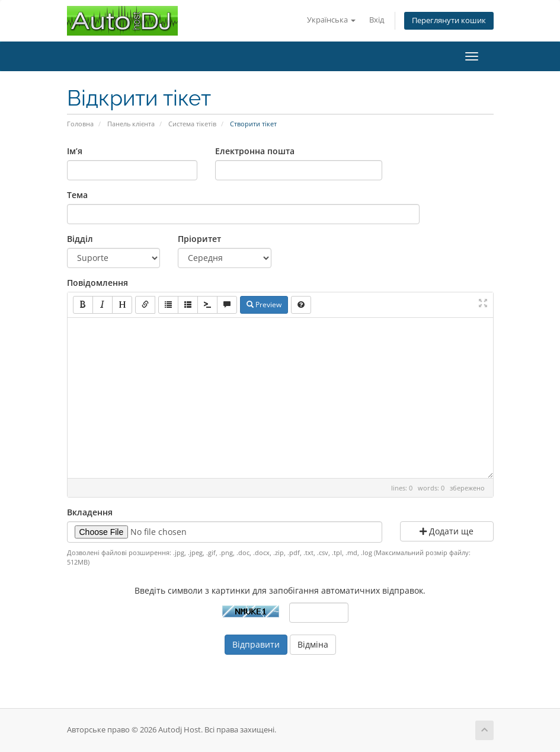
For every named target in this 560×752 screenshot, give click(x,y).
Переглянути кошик (449, 20)
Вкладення (90, 512)
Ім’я (75, 151)
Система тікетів (192, 124)
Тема (77, 195)
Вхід (377, 20)
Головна (80, 124)
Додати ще (447, 531)
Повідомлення (97, 283)
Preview (264, 305)
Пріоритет (199, 239)
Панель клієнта (131, 124)
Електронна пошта (255, 151)
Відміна (313, 644)
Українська (331, 20)
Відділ (80, 239)
